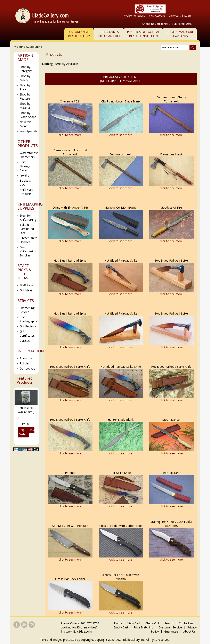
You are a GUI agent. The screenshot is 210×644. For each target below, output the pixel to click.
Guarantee (171, 631)
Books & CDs (26, 183)
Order (23, 433)
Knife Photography (28, 319)
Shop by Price (25, 87)
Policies (25, 363)
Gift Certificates (27, 333)
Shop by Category (26, 69)
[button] (16, 416)
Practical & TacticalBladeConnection (143, 34)
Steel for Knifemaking (28, 217)
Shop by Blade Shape (28, 115)
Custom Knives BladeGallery (79, 34)
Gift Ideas (26, 290)
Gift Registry (28, 326)
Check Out (152, 623)
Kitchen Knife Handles (28, 240)
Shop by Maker (25, 78)
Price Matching (143, 627)
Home (119, 623)
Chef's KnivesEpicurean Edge (109, 34)
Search (169, 623)
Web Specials (28, 131)
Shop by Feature (25, 96)
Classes (25, 341)
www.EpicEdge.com (79, 631)
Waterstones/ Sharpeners (29, 155)
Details (32, 430)
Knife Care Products (27, 192)
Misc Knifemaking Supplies (28, 251)
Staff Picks (27, 285)
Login (188, 16)
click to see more (70, 135)
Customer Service (170, 627)
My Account (158, 16)
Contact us (186, 623)
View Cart (175, 16)
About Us (26, 358)
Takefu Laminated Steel (27, 229)
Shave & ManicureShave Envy (180, 34)
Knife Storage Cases (25, 166)
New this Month (26, 124)
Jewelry (24, 175)
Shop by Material (25, 106)
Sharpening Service (27, 310)
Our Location (28, 368)
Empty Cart (121, 627)
